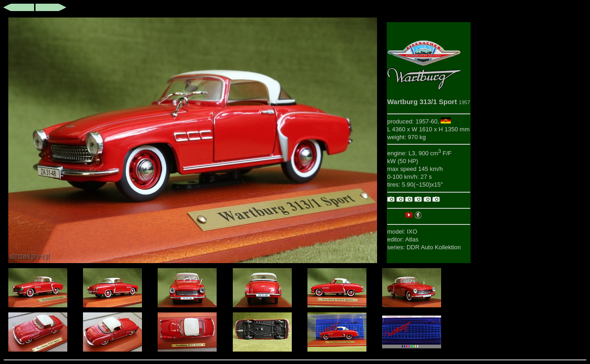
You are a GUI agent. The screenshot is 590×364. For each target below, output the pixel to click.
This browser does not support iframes (193, 140)
